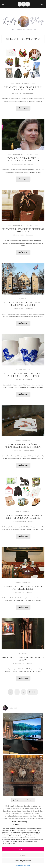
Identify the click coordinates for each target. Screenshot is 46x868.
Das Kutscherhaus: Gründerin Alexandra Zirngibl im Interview (23, 446)
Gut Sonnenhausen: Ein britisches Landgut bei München (23, 304)
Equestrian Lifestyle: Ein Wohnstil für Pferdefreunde (23, 588)
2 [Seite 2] (17, 692)
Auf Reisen (23, 299)
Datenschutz (19, 865)
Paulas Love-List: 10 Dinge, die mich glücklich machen (23, 88)
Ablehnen (23, 855)
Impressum (27, 865)
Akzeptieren (23, 849)
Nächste (33, 692)
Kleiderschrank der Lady (23, 154)
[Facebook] (20, 4)
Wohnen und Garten (23, 441)
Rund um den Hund (23, 370)
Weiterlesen (23, 108)
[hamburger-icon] (3, 4)
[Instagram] (24, 4)
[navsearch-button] (42, 4)
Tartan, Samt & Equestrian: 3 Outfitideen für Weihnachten (23, 159)
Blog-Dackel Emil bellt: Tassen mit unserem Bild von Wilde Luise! (23, 375)
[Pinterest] (28, 4)
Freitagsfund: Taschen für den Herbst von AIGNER (23, 230)
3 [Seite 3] (23, 692)
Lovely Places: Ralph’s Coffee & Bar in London (23, 659)
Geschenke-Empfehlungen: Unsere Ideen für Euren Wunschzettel (23, 517)
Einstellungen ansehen (23, 861)
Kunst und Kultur (23, 83)
